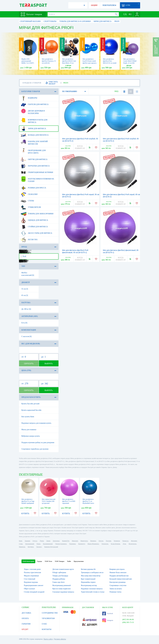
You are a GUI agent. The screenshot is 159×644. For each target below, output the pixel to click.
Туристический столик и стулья (93, 592)
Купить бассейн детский (30, 404)
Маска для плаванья (29, 430)
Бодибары (29, 98)
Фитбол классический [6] (28, 274)
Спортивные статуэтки (118, 585)
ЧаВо (69, 561)
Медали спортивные (31, 576)
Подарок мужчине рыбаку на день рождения (38, 443)
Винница (93, 541)
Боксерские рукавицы (118, 582)
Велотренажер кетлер (89, 585)
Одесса (35, 541)
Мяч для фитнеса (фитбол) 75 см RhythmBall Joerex (88, 501)
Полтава (109, 541)
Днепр (42, 541)
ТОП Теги (48, 561)
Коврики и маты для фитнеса (34, 120)
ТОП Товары (60, 561)
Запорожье (56, 541)
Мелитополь (132, 544)
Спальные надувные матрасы (63, 592)
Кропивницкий (48, 544)
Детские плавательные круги (63, 569)
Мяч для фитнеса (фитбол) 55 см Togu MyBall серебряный (28, 501)
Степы (27, 201)
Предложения (79, 561)
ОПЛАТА (25, 618)
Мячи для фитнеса (33, 129)
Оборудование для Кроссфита (33, 151)
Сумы (21, 544)
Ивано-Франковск (93, 544)
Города (39, 561)
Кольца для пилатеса (35, 135)
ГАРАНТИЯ (26, 624)
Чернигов (117, 541)
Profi (23, 256)
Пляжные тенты (115, 592)
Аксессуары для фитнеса (36, 233)
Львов (48, 541)
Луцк (124, 544)
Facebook (108, 613)
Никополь (22, 547)
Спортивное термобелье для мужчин (35, 449)
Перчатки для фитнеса (35, 166)
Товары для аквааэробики (37, 214)
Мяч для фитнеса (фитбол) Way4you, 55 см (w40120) (49, 61)
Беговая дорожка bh (88, 569)
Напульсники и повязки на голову (37, 179)
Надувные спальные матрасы (92, 589)
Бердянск (31, 547)
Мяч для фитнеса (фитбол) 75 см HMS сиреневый (69, 501)
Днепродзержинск (61, 544)
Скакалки (29, 194)
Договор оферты (60, 639)
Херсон (101, 541)
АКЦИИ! (94, 5)
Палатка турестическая (32, 572)
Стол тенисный (30, 579)
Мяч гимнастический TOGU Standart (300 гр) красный (49, 501)
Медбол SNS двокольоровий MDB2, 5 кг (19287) (28, 61)
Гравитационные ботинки (37, 172)
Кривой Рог (66, 541)
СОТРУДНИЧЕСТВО (50, 613)
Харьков (27, 541)
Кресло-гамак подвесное (61, 589)
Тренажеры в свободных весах (92, 572)
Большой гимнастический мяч (121, 579)
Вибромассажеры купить (31, 436)
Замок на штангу (116, 589)
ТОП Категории (28, 561)
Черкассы (125, 541)
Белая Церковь (116, 544)
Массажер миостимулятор (91, 576)
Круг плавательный (88, 579)
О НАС (44, 624)
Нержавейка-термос (88, 582)
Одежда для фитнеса (34, 220)
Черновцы (72, 544)
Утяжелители (31, 207)
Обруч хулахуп (30, 589)
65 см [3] (25, 295)
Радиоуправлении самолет (34, 585)
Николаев (75, 541)
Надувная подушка (31, 582)
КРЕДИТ (25, 629)
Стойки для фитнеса (34, 227)
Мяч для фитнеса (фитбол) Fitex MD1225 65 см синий (110, 61)
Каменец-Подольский (51, 547)
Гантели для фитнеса (35, 104)
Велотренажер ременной (62, 585)
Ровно (39, 544)
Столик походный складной (34, 592)
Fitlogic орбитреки (59, 572)
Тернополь (105, 544)
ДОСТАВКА (26, 613)
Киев (21, 541)
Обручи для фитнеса (34, 159)
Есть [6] (24, 323)
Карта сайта (48, 639)
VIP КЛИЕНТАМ (48, 618)
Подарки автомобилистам (119, 576)
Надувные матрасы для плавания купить (36, 423)
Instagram (108, 620)
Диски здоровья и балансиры (33, 111)
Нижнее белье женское (118, 572)
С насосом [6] (27, 336)
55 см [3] (25, 289)
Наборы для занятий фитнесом (34, 142)
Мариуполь (84, 541)
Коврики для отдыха (117, 569)
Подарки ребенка (59, 579)
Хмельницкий (30, 544)
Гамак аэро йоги (58, 582)
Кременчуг (82, 544)
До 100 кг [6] (26, 309)
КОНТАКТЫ (47, 629)
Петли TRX (29, 240)
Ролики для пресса (33, 188)
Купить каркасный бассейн (31, 410)
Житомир (134, 541)
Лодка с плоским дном (32, 569)
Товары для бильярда (60, 576)
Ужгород (39, 547)
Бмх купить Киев (28, 417)
